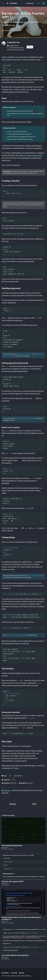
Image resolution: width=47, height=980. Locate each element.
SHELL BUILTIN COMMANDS (25, 418)
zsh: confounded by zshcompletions (15, 955)
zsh (14, 780)
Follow (30, 47)
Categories (30, 3)
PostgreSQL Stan (13, 42)
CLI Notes (13, 3)
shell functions (18, 776)
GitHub (14, 973)
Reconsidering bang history (12, 845)
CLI (10, 776)
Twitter (16, 768)
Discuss (7, 790)
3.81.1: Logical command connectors (16, 635)
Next (34, 804)
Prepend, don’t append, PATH (13, 881)
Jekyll (19, 976)
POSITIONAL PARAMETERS (25, 354)
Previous (13, 804)
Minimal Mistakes (26, 976)
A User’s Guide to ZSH (34, 155)
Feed (22, 973)
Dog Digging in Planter (41, 37)
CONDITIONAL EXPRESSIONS (35, 575)
